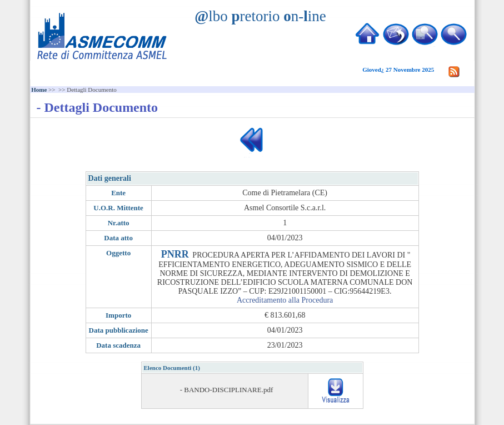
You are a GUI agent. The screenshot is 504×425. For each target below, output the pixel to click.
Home (39, 90)
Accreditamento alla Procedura (285, 300)
